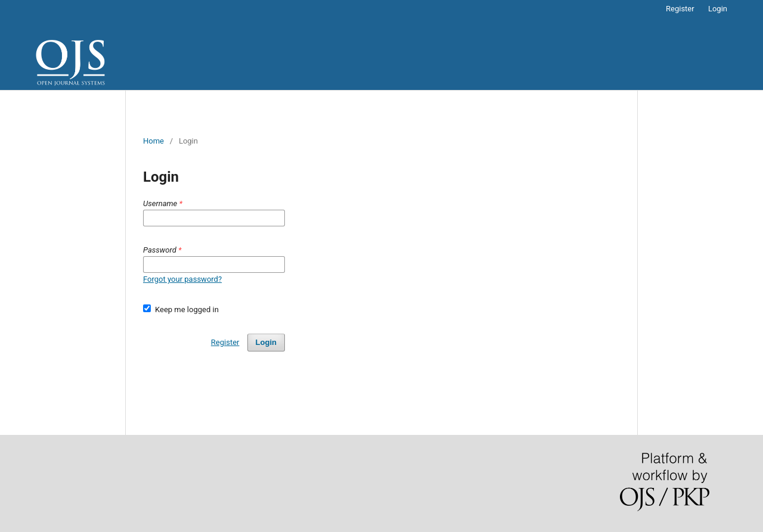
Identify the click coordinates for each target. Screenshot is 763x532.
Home (153, 141)
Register (680, 9)
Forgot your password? (182, 279)
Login (718, 9)
